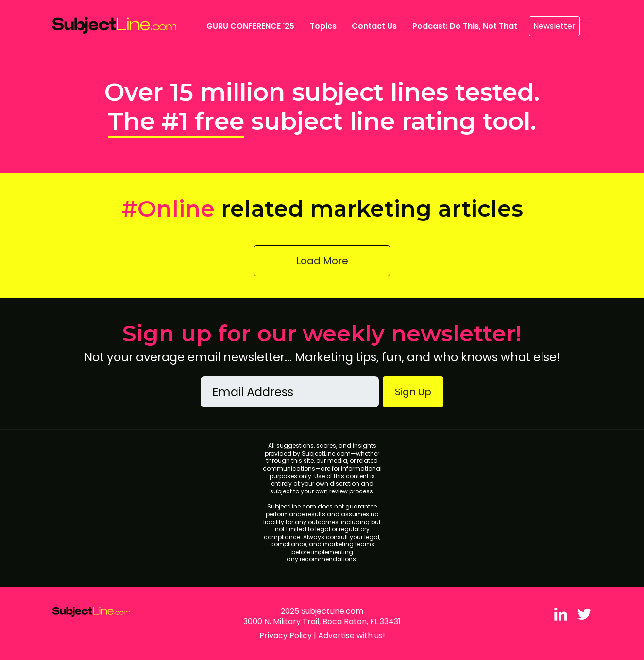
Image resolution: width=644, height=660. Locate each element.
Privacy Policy (286, 635)
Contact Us (374, 26)
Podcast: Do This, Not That (465, 26)
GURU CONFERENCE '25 (252, 26)
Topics (323, 26)
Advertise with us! (352, 635)
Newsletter (554, 26)
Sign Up (413, 392)
